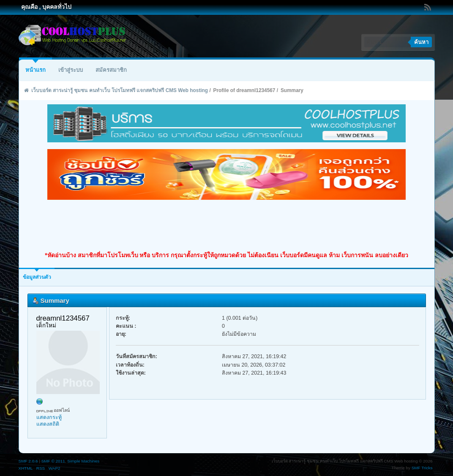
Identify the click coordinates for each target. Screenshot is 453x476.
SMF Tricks (422, 468)
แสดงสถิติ (48, 424)
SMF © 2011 (53, 461)
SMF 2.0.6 (28, 461)
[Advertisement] (226, 226)
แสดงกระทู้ (49, 417)
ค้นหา (421, 42)
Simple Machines (83, 461)
